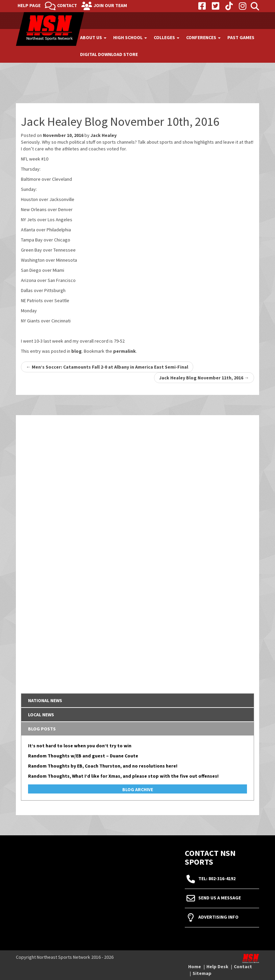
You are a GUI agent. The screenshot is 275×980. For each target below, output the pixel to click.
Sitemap (202, 973)
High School (130, 37)
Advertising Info (218, 917)
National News (45, 700)
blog (77, 351)
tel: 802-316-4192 (217, 879)
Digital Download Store (109, 54)
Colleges (167, 37)
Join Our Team (110, 5)
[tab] (137, 700)
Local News (41, 715)
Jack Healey (104, 135)
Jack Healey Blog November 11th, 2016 (204, 378)
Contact (67, 5)
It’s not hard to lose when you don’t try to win (80, 746)
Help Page (29, 5)
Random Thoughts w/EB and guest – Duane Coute (83, 756)
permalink (124, 351)
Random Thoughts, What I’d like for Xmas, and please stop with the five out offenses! (123, 776)
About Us (93, 37)
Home (195, 967)
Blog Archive (138, 789)
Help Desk (217, 967)
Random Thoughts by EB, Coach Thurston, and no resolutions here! (103, 766)
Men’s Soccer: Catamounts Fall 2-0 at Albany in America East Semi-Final (107, 367)
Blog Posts (42, 729)
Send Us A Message (220, 898)
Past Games (241, 37)
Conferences (203, 37)
